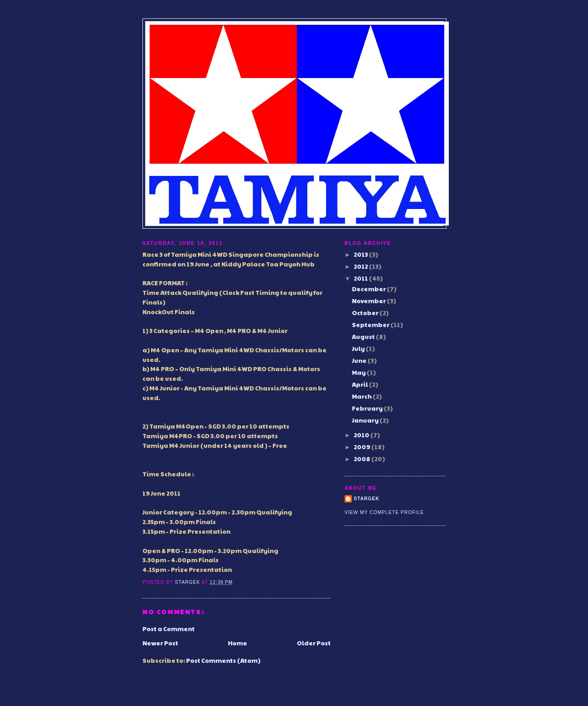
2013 (361, 254)
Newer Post (160, 643)
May (359, 373)
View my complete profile (384, 512)
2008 (362, 459)
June (360, 361)
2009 (362, 447)
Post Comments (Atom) (223, 661)
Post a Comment (169, 629)
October (366, 313)
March (362, 396)
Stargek (367, 499)
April (360, 384)
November (369, 301)
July (359, 349)
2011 (361, 278)
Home (237, 643)
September (371, 325)
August (364, 337)
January (366, 420)
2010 (362, 435)
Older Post (314, 643)
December (369, 289)
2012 (361, 266)
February (368, 408)
